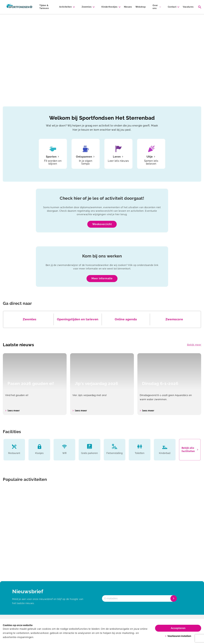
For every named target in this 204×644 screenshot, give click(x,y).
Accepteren (178, 628)
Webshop (141, 7)
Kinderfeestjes (109, 7)
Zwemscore (174, 319)
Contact (172, 7)
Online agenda (126, 319)
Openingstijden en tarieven (78, 319)
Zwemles (87, 7)
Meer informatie (102, 278)
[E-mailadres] (139, 598)
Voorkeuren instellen (178, 636)
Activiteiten (66, 7)
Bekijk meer (194, 345)
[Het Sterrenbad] (19, 7)
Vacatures (188, 7)
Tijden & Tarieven (44, 7)
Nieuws (128, 7)
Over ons (155, 7)
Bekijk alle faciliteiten (190, 449)
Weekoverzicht (102, 224)
